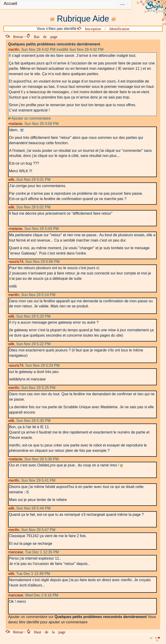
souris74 (16, 262)
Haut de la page (48, 632)
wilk (11, 180)
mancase (16, 552)
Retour (16, 36)
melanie (15, 124)
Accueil (10, 3)
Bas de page (44, 36)
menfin (14, 49)
